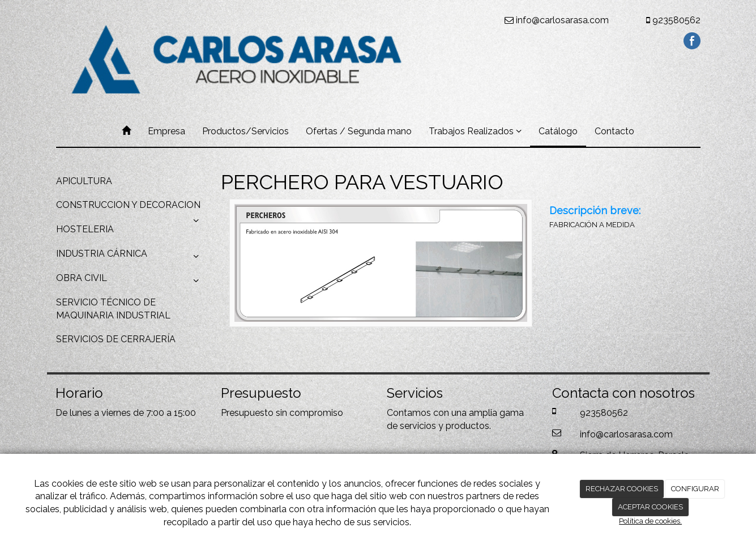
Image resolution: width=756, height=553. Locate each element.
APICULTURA (84, 181)
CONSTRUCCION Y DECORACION (130, 209)
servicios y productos (445, 426)
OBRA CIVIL (130, 281)
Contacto (614, 131)
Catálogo (558, 131)
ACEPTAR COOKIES (650, 507)
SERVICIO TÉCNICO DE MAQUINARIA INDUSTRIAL (113, 309)
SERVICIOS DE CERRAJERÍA (116, 339)
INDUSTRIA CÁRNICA (130, 257)
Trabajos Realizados (475, 131)
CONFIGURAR (695, 489)
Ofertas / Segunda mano (359, 131)
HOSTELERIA (85, 229)
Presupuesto (247, 413)
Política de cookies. (650, 521)
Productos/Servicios (245, 131)
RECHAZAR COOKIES (622, 489)
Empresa (166, 131)
